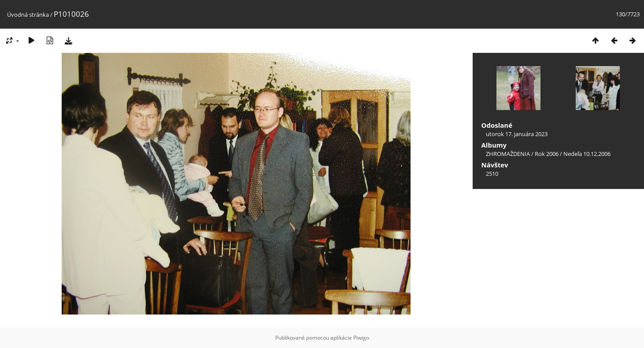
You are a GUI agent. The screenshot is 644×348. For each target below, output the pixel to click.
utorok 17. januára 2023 (517, 134)
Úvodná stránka (28, 15)
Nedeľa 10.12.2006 (587, 154)
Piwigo (361, 338)
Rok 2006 (547, 154)
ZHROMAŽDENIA (508, 154)
